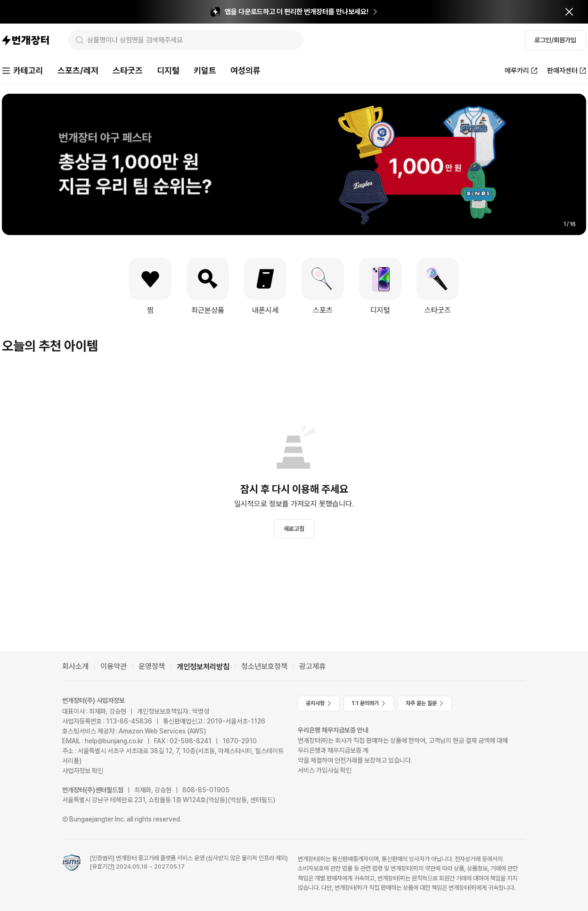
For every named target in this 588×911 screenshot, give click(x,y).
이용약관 (114, 666)
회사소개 (75, 666)
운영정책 (152, 666)
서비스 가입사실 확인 (325, 770)
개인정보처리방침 (203, 667)
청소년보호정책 (264, 666)
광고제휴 (312, 666)
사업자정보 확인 (83, 771)
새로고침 (294, 529)
